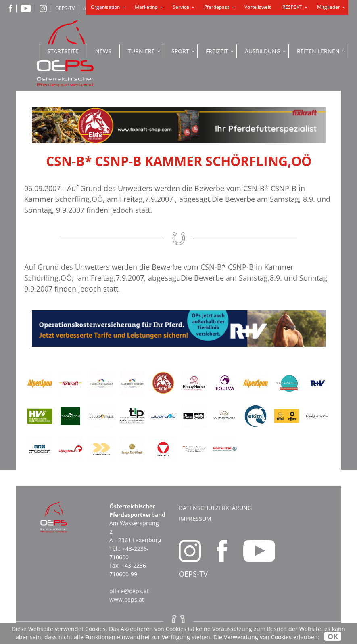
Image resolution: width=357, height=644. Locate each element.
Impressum (195, 519)
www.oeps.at (127, 599)
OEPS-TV (65, 8)
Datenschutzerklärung (215, 508)
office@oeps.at (129, 591)
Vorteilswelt (258, 7)
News (103, 51)
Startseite (63, 51)
